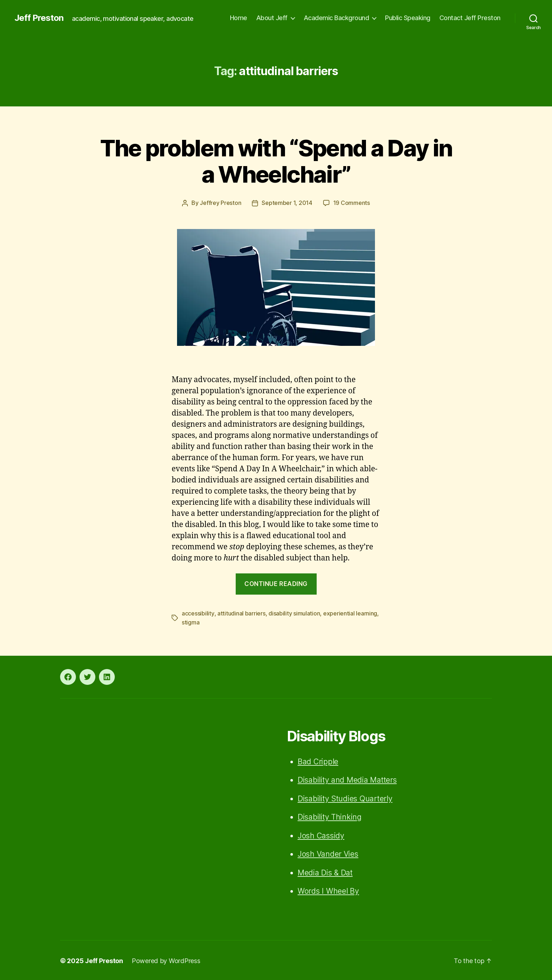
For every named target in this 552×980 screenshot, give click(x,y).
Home (239, 18)
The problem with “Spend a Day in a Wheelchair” (276, 161)
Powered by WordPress (166, 960)
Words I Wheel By (328, 890)
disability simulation (294, 613)
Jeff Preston (39, 18)
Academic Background (336, 18)
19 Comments (352, 203)
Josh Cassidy (321, 835)
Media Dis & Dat (325, 872)
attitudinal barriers (241, 613)
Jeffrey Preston (220, 203)
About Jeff (272, 18)
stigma (191, 622)
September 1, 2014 (287, 203)
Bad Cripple (318, 761)
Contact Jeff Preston (470, 18)
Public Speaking (408, 18)
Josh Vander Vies (328, 853)
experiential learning (350, 613)
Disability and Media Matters (347, 779)
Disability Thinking (330, 816)
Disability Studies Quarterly (345, 798)
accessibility (198, 613)
